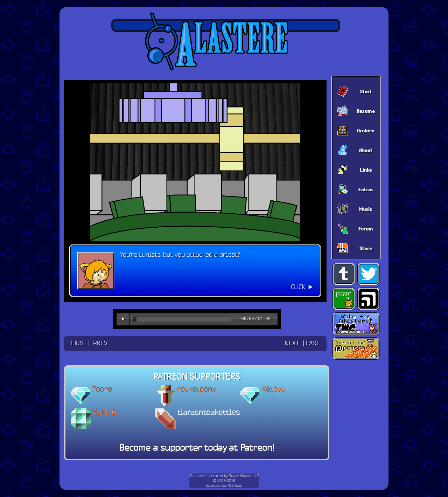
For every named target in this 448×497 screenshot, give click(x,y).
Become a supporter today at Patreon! (197, 448)
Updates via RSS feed (224, 486)
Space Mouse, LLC (244, 476)
